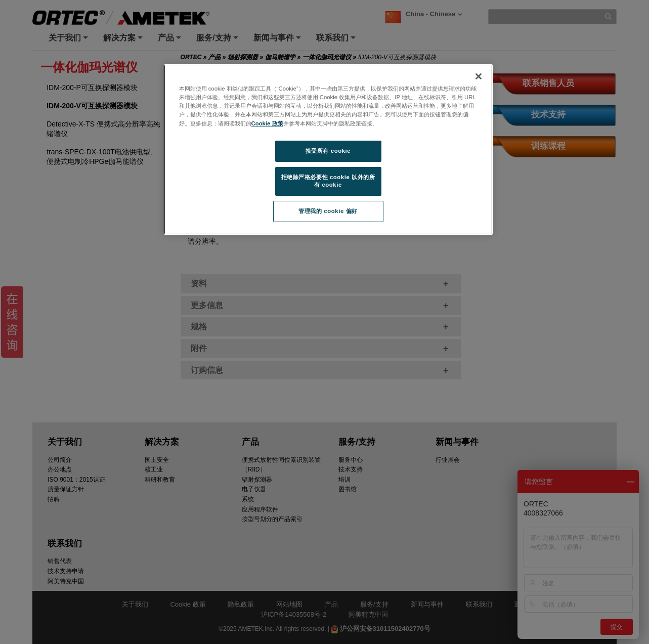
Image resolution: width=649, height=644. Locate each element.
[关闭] (479, 76)
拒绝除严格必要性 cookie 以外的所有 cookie (328, 181)
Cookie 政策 (267, 123)
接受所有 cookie (328, 151)
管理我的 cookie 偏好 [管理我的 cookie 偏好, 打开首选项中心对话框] (328, 211)
